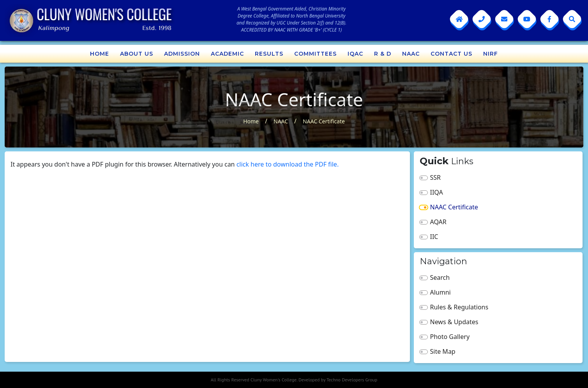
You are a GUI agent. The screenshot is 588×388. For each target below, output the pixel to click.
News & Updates (454, 322)
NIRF (491, 54)
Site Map (443, 351)
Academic (227, 54)
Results (269, 54)
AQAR (438, 222)
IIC (434, 237)
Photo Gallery (450, 337)
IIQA (437, 192)
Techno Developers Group (352, 380)
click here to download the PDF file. (288, 164)
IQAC (355, 54)
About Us (137, 54)
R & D (383, 54)
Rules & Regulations (459, 307)
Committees (315, 54)
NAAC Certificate (324, 121)
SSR (436, 177)
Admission (182, 54)
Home (100, 54)
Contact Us (451, 54)
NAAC (411, 54)
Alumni (441, 292)
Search (440, 277)
